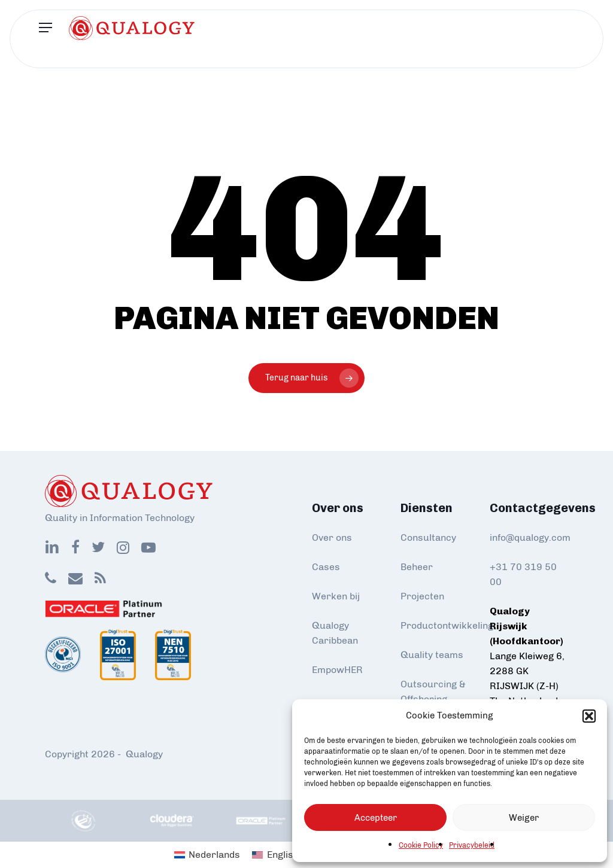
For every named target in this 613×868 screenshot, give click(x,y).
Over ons (332, 537)
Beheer (417, 567)
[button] (589, 716)
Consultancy (428, 537)
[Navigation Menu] (45, 39)
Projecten (422, 596)
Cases (326, 567)
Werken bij (336, 596)
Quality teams (432, 655)
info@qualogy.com (530, 537)
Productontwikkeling (447, 625)
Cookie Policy (421, 845)
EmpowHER (337, 670)
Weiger (524, 818)
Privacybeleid (472, 845)
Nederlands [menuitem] (214, 855)
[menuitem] (207, 855)
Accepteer (376, 818)
